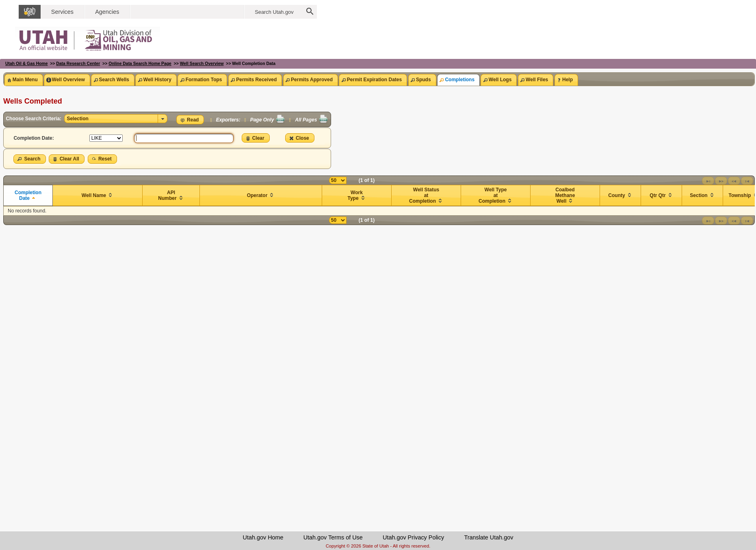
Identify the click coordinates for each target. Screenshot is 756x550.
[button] (190, 120)
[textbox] (184, 138)
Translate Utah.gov (488, 537)
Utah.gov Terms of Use (333, 537)
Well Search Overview (202, 64)
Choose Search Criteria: (34, 119)
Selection (77, 119)
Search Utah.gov (274, 12)
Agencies (107, 12)
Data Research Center (78, 64)
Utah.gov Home (263, 537)
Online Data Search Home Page (140, 64)
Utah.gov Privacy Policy (413, 537)
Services (62, 12)
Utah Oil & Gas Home (27, 64)
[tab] (24, 80)
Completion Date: (34, 138)
